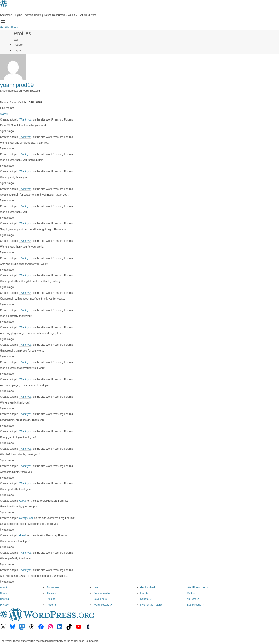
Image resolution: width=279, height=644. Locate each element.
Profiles (22, 33)
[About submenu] (73, 15)
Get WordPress (9, 27)
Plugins (51, 599)
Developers (100, 599)
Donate (146, 599)
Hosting (4, 599)
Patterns (52, 605)
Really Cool (26, 518)
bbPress (193, 599)
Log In (17, 51)
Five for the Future (151, 605)
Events (144, 593)
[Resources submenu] (60, 15)
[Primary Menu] (16, 40)
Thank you (25, 120)
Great (22, 501)
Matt (191, 593)
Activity (4, 114)
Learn (97, 587)
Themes (51, 593)
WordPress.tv (103, 605)
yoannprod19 (17, 85)
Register (18, 45)
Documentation (102, 593)
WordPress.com (198, 587)
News (3, 593)
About (3, 587)
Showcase (53, 587)
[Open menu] (3, 22)
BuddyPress (195, 605)
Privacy (4, 605)
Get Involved (148, 587)
